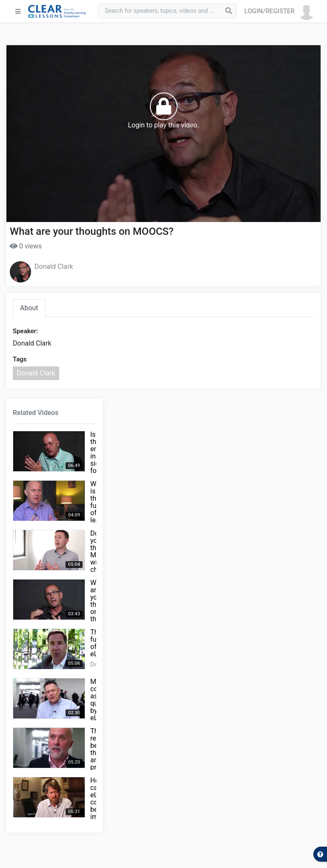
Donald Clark (54, 267)
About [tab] (29, 308)
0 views (26, 246)
